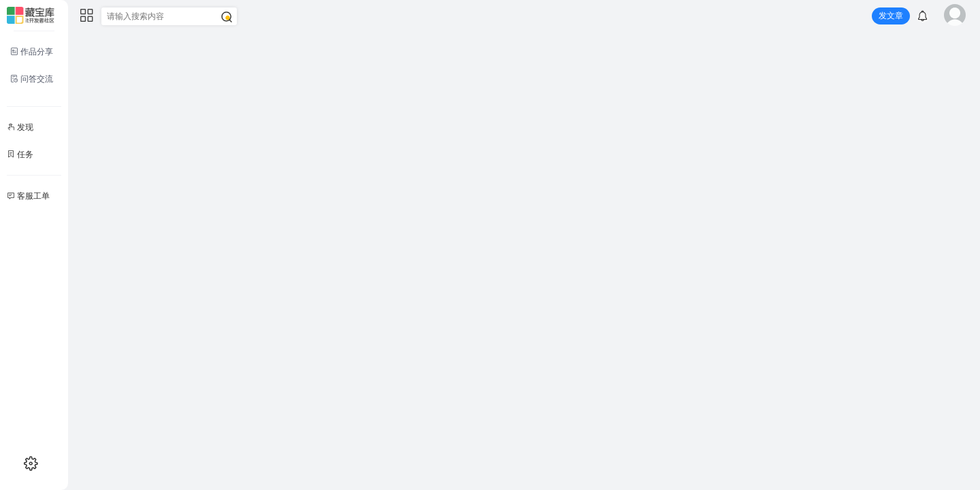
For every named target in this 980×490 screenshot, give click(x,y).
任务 (20, 154)
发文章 (891, 16)
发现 (20, 127)
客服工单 (28, 196)
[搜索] (227, 17)
